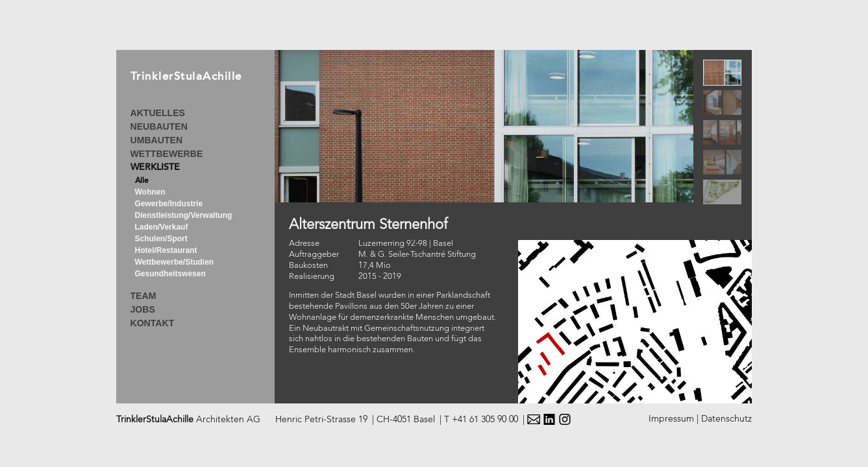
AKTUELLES (158, 113)
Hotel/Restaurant (166, 250)
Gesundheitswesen (170, 274)
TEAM (143, 296)
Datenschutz (726, 419)
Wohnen (150, 192)
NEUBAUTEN (159, 126)
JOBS (143, 309)
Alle (142, 181)
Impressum (671, 419)
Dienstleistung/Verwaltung (184, 215)
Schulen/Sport (161, 239)
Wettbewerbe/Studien (175, 262)
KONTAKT (153, 323)
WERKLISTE (155, 168)
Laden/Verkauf (162, 227)
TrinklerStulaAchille (186, 78)
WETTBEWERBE (167, 154)
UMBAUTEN (157, 140)
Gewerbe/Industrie (169, 204)
